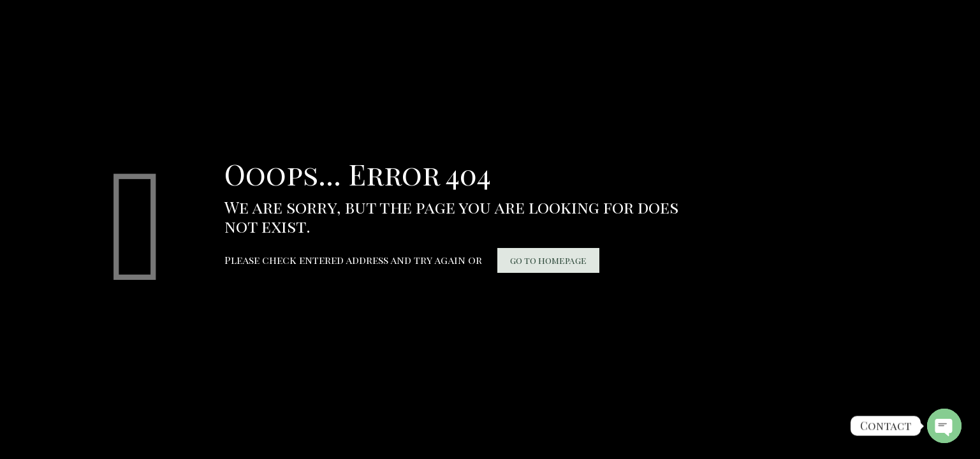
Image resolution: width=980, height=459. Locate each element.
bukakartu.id (10, 10)
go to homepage (548, 260)
